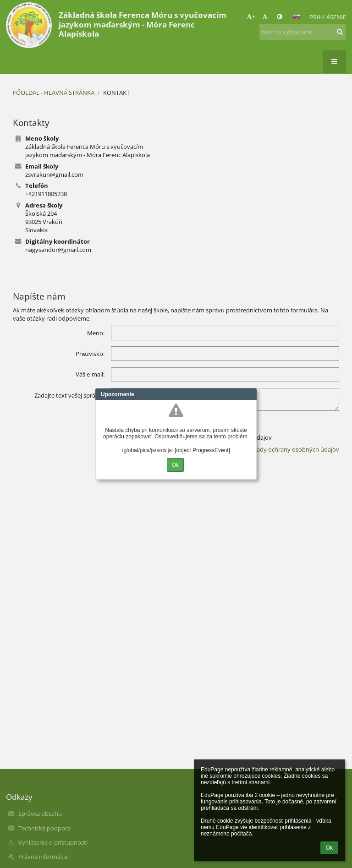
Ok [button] (329, 848)
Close (250, 394)
